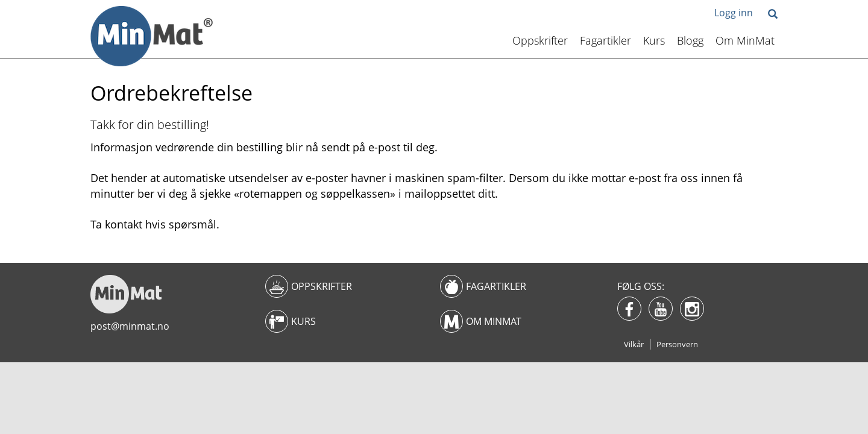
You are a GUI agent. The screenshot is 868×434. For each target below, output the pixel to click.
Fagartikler (605, 40)
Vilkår (634, 344)
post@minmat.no (130, 326)
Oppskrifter (540, 40)
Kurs (654, 40)
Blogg (690, 40)
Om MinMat (745, 40)
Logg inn (734, 13)
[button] (773, 15)
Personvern (677, 344)
